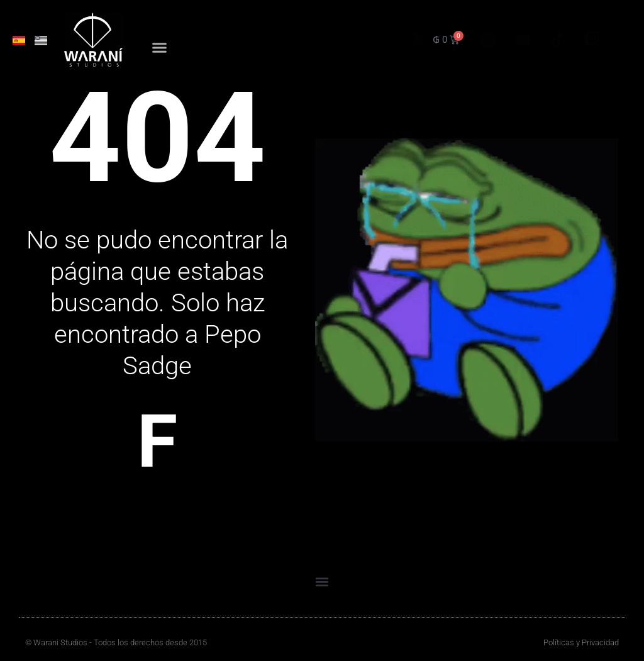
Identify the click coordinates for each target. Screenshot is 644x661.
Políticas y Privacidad (581, 642)
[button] (160, 49)
